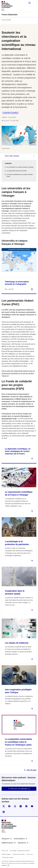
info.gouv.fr (6, 839)
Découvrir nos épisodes (19, 789)
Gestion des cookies (8, 858)
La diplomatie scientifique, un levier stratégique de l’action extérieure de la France (18, 451)
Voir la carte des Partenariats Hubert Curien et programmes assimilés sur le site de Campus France (18, 373)
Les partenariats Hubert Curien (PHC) (17, 171)
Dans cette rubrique (12, 156)
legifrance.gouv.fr (8, 843)
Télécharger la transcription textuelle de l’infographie (17, 283)
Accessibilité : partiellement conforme (20, 851)
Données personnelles (19, 854)
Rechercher (29, 3)
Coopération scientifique (10, 113)
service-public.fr (19, 839)
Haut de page (31, 770)
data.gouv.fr (22, 843)
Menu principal (35, 3)
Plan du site (5, 851)
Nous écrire (30, 854)
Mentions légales (6, 854)
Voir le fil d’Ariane (6, 20)
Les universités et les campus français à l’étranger (20, 167)
